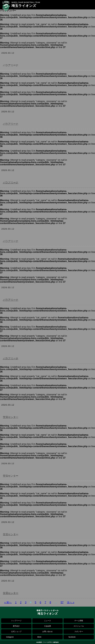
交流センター (11, 417)
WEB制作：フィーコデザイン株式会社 (47, 642)
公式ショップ (16, 632)
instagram (10, 637)
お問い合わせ (47, 632)
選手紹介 (16, 626)
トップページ (16, 621)
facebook (72, 637)
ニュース (47, 621)
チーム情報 (79, 621)
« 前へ (8, 602)
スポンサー (79, 632)
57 (62, 602)
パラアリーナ (11, 65)
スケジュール (79, 626)
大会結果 (47, 626)
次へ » (71, 602)
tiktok (39, 637)
